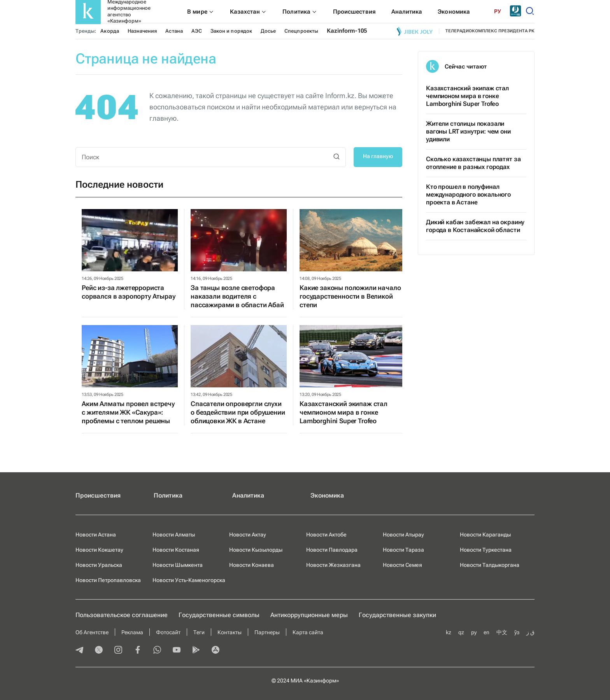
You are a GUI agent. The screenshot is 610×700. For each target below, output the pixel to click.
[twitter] (99, 651)
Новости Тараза (403, 550)
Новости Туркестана (486, 550)
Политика (168, 495)
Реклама (132, 632)
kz (449, 632)
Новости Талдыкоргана (490, 565)
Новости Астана (96, 535)
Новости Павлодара (332, 550)
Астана (174, 31)
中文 (502, 632)
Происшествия (98, 495)
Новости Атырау (403, 535)
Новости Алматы (174, 535)
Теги (199, 632)
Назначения (142, 31)
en (486, 632)
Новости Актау (248, 535)
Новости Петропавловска (108, 580)
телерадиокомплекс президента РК (490, 31)
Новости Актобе (326, 535)
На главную (378, 156)
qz (461, 632)
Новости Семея (402, 565)
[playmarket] (196, 651)
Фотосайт (168, 632)
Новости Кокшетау (99, 550)
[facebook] (138, 651)
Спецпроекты (301, 31)
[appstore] (216, 651)
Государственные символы (219, 615)
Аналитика (248, 495)
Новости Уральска (99, 565)
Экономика (327, 495)
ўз (517, 632)
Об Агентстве (92, 632)
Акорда (110, 31)
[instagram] (118, 651)
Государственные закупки (397, 615)
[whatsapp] (157, 651)
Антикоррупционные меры (309, 615)
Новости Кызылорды (256, 550)
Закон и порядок (231, 31)
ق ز (530, 632)
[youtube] (177, 651)
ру (474, 632)
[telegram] (79, 651)
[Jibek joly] (415, 31)
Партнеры (267, 632)
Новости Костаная (176, 550)
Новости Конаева (252, 565)
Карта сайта (308, 632)
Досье (268, 31)
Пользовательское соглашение (122, 615)
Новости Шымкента (178, 565)
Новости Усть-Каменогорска (189, 580)
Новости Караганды (485, 535)
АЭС (197, 31)
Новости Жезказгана (333, 565)
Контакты (230, 632)
